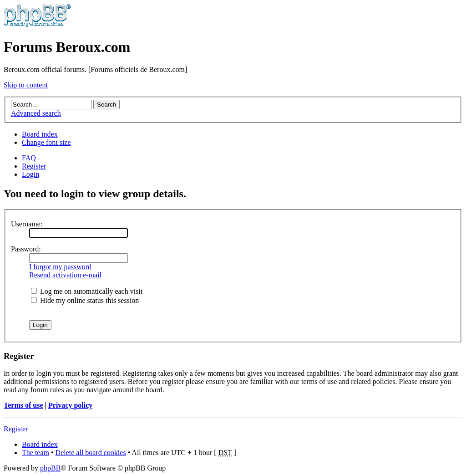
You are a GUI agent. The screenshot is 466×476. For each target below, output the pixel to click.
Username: (27, 224)
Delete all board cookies (91, 453)
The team (35, 453)
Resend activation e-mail (65, 275)
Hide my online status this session (85, 300)
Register (34, 166)
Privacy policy (70, 405)
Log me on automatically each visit (87, 291)
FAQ (29, 158)
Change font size (46, 142)
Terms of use (23, 405)
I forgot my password (60, 267)
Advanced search (36, 113)
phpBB (50, 468)
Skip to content (26, 85)
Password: (26, 249)
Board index (40, 134)
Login (30, 174)
